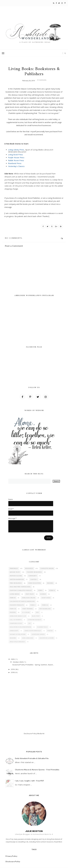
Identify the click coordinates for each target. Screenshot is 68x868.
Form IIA (45, 605)
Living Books (15, 594)
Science (43, 594)
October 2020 (18, 662)
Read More (58, 842)
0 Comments (42, 80)
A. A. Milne (26, 612)
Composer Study (16, 623)
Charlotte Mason (47, 568)
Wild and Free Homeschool (20, 587)
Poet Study (30, 594)
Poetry (50, 631)
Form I (40, 590)
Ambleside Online (29, 598)
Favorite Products (17, 605)
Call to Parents (16, 620)
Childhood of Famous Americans (22, 601)
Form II (33, 605)
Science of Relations (18, 634)
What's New (46, 598)
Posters (13, 612)
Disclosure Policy (30, 734)
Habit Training (28, 609)
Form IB (13, 598)
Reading (50, 583)
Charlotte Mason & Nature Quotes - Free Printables (37, 770)
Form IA (52, 590)
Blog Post (36, 616)
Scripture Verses (38, 634)
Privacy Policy (11, 856)
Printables (14, 568)
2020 (13, 659)
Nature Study (15, 572)
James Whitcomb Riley (33, 631)
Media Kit (41, 734)
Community (33, 576)
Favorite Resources (34, 572)
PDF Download (45, 609)
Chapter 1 (34, 579)
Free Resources (16, 583)
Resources (29, 568)
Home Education (34, 583)
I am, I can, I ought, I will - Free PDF (29, 781)
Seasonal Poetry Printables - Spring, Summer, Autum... (33, 665)
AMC (37, 612)
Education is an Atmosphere (20, 627)
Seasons (13, 638)
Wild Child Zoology (17, 642)
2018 (13, 672)
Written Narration (17, 579)
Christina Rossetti (35, 620)
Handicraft (14, 631)
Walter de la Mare (47, 638)
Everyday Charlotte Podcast (21, 590)
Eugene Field (42, 627)
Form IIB (13, 609)
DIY (30, 623)
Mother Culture (16, 576)
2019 (13, 669)
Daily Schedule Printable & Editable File (32, 758)
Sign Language (28, 638)
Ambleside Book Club (18, 616)
